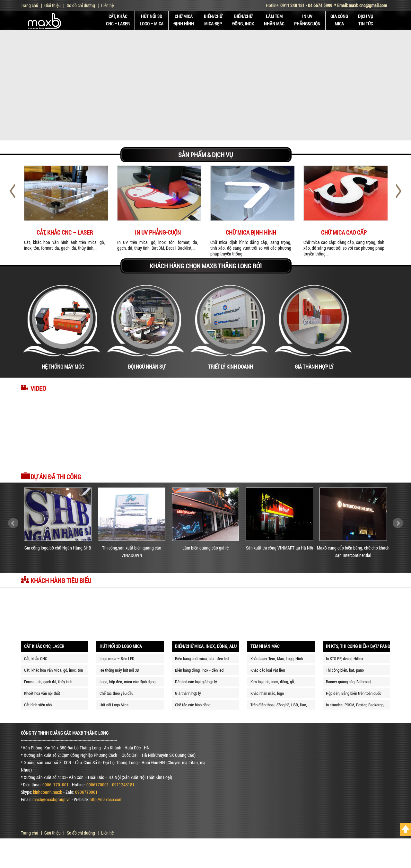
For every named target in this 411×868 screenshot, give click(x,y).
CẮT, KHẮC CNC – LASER (65, 232)
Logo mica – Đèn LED (117, 658)
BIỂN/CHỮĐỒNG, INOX (243, 20)
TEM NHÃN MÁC (265, 646)
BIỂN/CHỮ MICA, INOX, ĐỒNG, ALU (206, 646)
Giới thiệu (52, 5)
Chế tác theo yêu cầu (116, 693)
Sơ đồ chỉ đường (81, 5)
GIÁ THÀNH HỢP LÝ (314, 367)
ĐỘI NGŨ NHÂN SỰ (147, 367)
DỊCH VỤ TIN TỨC (366, 20)
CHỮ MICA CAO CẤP (344, 232)
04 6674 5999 (320, 5)
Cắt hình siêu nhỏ (38, 705)
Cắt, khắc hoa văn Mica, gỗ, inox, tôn (53, 670)
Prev (13, 523)
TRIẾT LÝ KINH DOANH (231, 367)
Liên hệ (107, 5)
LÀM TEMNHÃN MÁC (274, 20)
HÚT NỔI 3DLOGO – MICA (152, 20)
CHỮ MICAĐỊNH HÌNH (184, 20)
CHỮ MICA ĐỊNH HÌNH (251, 232)
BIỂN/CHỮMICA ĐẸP (213, 20)
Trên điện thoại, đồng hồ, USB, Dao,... (280, 705)
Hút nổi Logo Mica (114, 705)
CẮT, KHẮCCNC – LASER (118, 20)
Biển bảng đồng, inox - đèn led (199, 670)
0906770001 (86, 792)
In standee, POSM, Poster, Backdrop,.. (356, 705)
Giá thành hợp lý (188, 693)
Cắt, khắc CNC (36, 658)
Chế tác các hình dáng (193, 705)
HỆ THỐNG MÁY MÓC (63, 367)
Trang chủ (30, 5)
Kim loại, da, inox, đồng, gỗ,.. (274, 682)
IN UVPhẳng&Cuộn (307, 20)
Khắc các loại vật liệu (268, 670)
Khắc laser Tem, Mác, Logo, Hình (277, 658)
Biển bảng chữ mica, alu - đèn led (202, 658)
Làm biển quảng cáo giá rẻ (205, 548)
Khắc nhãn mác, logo (267, 693)
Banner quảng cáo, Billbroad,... (350, 682)
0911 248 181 (293, 5)
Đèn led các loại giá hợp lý (196, 682)
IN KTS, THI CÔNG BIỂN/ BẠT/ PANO (358, 646)
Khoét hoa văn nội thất (42, 693)
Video (38, 388)
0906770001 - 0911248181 (110, 785)
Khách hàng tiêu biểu (61, 580)
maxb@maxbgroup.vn (52, 799)
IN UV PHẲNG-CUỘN (158, 232)
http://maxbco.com (106, 799)
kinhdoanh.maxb (48, 792)
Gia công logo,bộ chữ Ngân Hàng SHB (58, 548)
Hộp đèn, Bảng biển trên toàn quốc (354, 693)
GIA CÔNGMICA (339, 20)
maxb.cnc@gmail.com (368, 5)
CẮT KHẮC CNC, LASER (44, 646)
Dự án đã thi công (56, 477)
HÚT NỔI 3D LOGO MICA (121, 646)
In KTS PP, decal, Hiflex (345, 658)
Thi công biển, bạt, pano (345, 670)
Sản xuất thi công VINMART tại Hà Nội (280, 548)
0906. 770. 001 (56, 785)
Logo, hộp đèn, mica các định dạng (127, 682)
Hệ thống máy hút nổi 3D (119, 670)
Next (398, 523)
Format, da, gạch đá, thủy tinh (48, 682)
